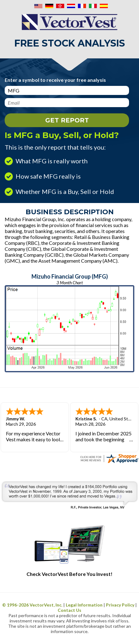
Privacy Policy (120, 605)
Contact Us (69, 610)
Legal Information (84, 605)
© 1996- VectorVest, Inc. (32, 605)
